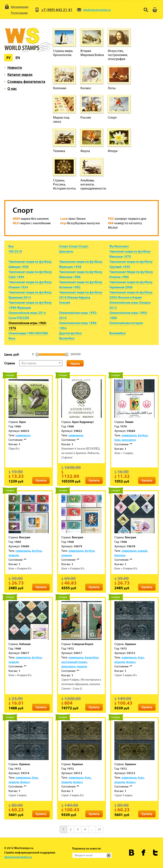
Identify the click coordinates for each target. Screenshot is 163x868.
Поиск (146, 10)
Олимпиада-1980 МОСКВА (28, 333)
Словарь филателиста (26, 81)
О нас (12, 88)
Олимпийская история (126, 323)
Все (11, 246)
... (92, 829)
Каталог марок (20, 74)
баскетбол (91, 657)
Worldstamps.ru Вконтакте (132, 853)
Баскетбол (67, 338)
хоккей (142, 551)
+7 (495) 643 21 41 (53, 10)
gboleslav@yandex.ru (94, 10)
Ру (8, 58)
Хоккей (65, 302)
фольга (131, 662)
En (18, 58)
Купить (41, 480)
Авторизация (16, 7)
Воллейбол (117, 333)
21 (100, 829)
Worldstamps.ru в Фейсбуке (144, 853)
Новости (15, 67)
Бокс (12, 338)
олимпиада (23, 435)
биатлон (120, 555)
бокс (117, 440)
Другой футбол (70, 333)
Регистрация (16, 13)
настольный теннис (74, 662)
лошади (14, 555)
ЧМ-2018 (15, 251)
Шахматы (66, 251)
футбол (143, 435)
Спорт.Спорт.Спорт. (74, 246)
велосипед (129, 440)
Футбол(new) (119, 246)
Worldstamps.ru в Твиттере (155, 853)
